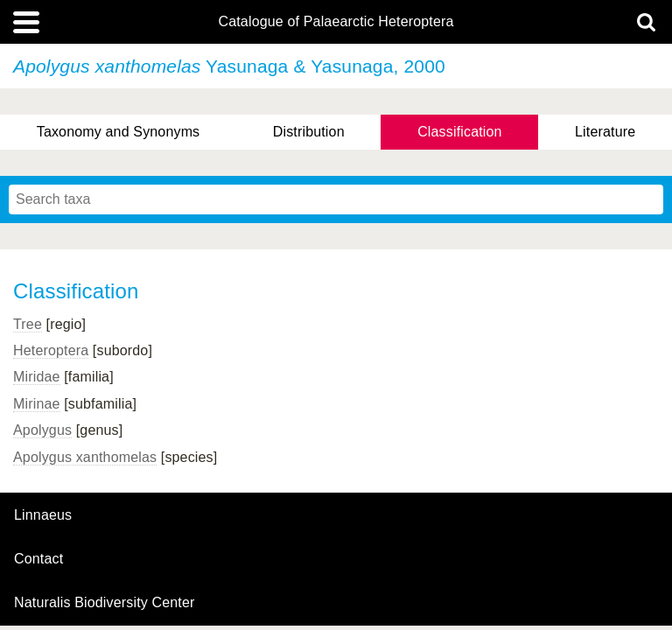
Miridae (37, 377)
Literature (605, 132)
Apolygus (42, 430)
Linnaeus (43, 515)
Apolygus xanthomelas (85, 457)
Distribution (309, 132)
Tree (28, 324)
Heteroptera (51, 350)
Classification (460, 132)
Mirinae (37, 404)
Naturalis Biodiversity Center (105, 603)
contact (38, 559)
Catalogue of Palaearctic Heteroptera (336, 22)
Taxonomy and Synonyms (119, 132)
